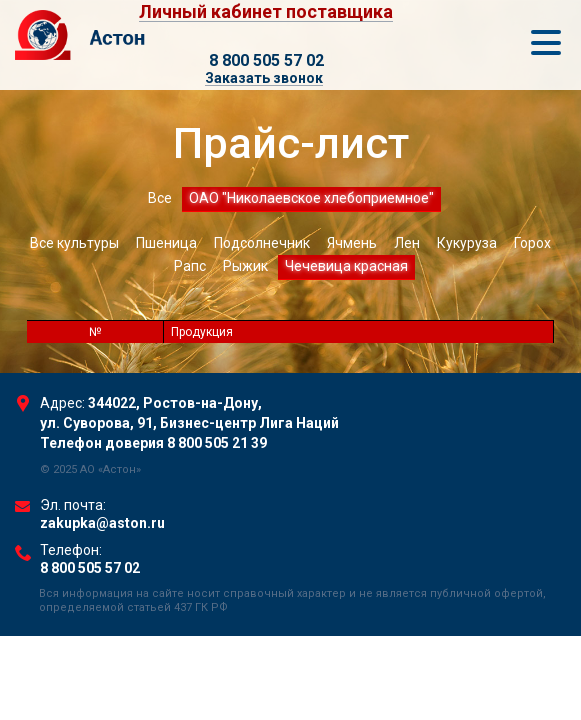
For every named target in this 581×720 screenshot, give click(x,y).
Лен (407, 243)
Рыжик (245, 266)
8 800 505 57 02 (266, 60)
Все (160, 198)
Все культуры (74, 243)
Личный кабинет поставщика (266, 12)
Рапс (190, 266)
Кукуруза (467, 243)
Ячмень (352, 243)
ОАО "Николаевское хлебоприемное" (311, 198)
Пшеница (166, 243)
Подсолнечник (262, 243)
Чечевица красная (346, 266)
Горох (532, 243)
